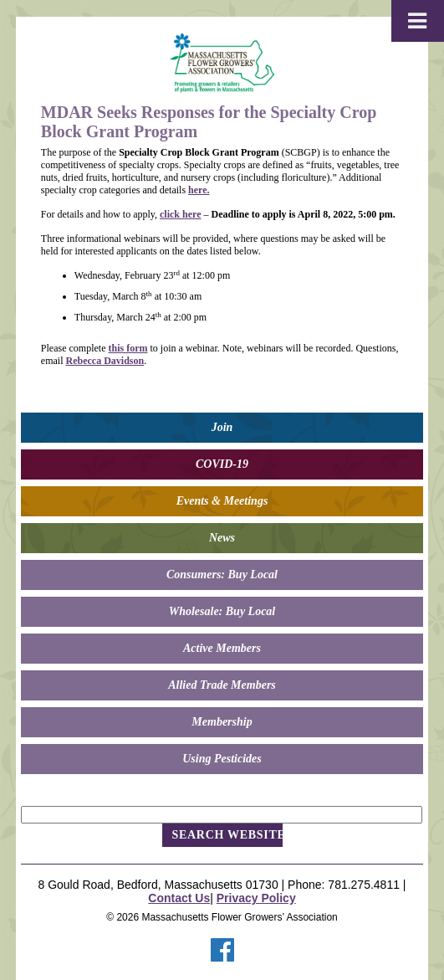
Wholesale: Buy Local (222, 611)
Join (222, 427)
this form (128, 348)
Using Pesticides (222, 759)
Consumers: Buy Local (222, 575)
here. (199, 190)
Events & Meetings (222, 501)
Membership (222, 722)
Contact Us (179, 898)
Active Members (222, 648)
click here (180, 214)
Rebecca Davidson (105, 361)
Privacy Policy (256, 898)
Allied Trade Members (222, 685)
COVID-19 (222, 464)
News (222, 538)
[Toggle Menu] (418, 21)
